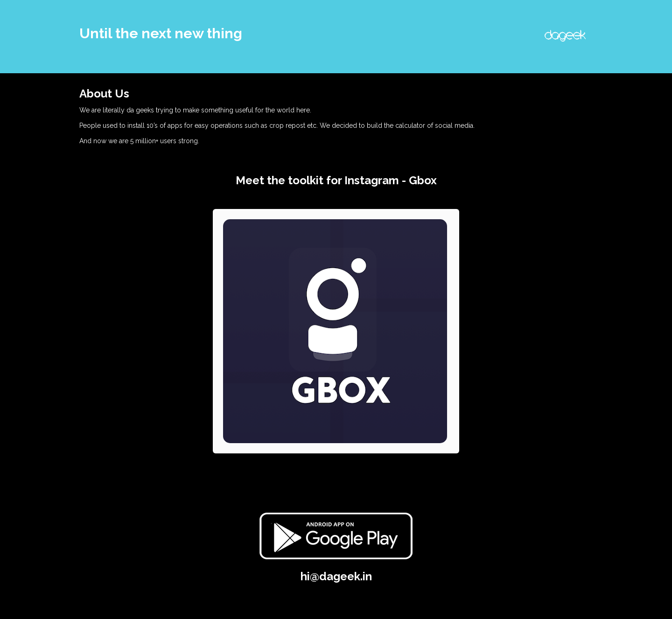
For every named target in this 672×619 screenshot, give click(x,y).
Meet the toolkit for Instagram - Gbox (336, 180)
